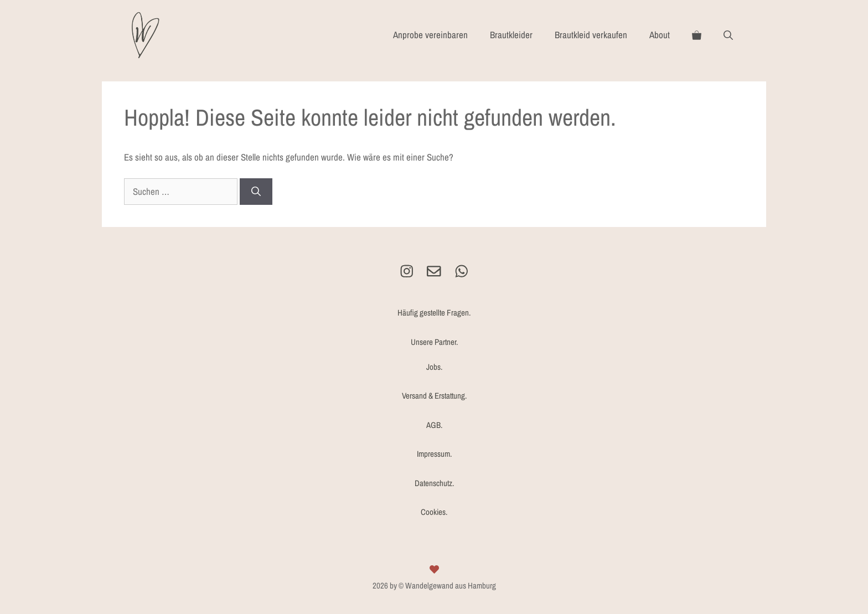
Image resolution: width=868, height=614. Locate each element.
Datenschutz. (434, 483)
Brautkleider (511, 35)
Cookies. (434, 512)
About (660, 35)
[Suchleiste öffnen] (728, 35)
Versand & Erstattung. (434, 396)
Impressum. (434, 454)
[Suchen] (256, 192)
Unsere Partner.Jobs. (434, 354)
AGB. (434, 425)
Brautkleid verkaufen (591, 35)
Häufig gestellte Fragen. (434, 313)
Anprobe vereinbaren (430, 35)
